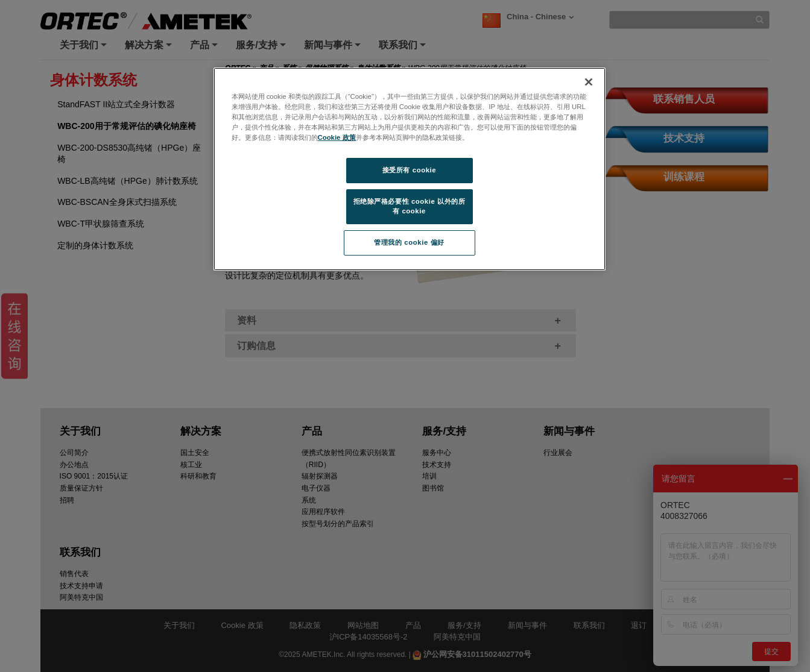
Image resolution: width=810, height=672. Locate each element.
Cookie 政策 (337, 137)
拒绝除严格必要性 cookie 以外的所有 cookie (410, 206)
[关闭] (589, 82)
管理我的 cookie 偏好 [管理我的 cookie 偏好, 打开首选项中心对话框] (409, 242)
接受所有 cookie (409, 170)
